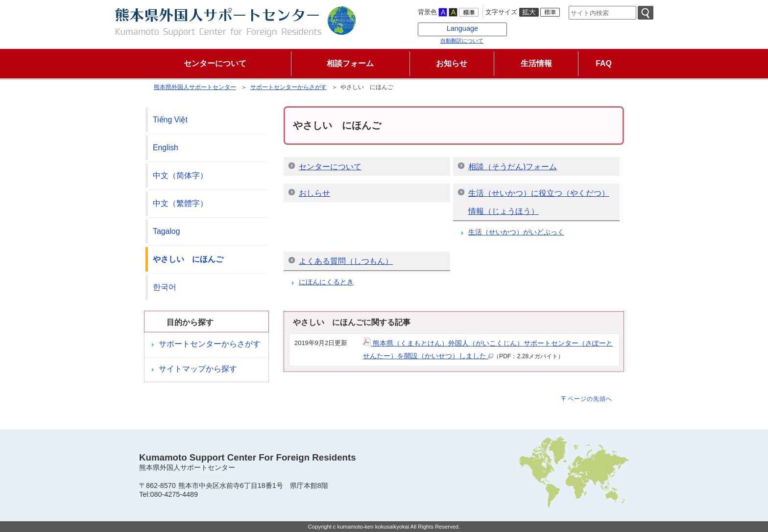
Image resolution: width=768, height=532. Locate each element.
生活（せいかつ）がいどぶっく (516, 232)
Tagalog (166, 231)
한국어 (165, 287)
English (166, 148)
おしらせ (314, 193)
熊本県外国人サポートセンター (195, 87)
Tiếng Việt (170, 120)
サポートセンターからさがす (288, 87)
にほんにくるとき (326, 282)
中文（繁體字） (180, 203)
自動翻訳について (462, 41)
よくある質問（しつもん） (346, 261)
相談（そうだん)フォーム (513, 167)
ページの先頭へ (590, 399)
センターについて (330, 167)
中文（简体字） (180, 175)
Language (462, 28)
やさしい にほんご (188, 259)
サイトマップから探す (198, 369)
